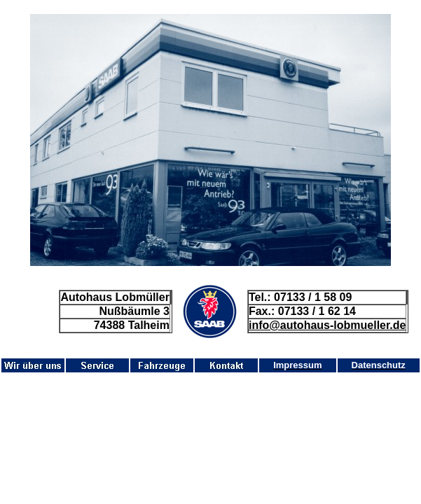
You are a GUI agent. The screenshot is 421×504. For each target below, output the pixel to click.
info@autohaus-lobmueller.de (327, 325)
